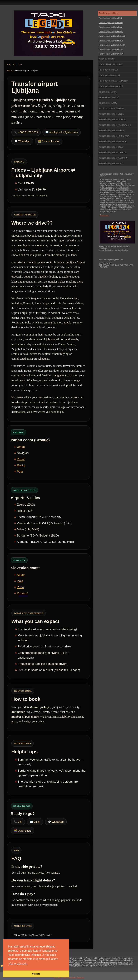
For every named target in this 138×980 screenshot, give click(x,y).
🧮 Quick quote (23, 831)
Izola (20, 581)
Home (10, 71)
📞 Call (18, 822)
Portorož (22, 593)
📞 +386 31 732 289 (26, 132)
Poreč (21, 459)
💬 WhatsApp (22, 141)
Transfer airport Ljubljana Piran (110, 27)
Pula (20, 472)
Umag (21, 447)
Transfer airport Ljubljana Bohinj (111, 23)
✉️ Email (35, 822)
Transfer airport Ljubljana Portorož (112, 36)
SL (14, 65)
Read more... (105, 215)
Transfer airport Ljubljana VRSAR (111, 54)
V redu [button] (36, 974)
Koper (21, 575)
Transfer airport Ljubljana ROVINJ (112, 45)
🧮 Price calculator (49, 141)
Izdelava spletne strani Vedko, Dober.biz (69, 977)
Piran (20, 587)
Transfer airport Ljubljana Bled (110, 18)
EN (9, 65)
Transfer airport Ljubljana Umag (111, 49)
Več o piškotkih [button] (18, 964)
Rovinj (21, 465)
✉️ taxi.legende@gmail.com (62, 132)
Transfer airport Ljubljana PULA (111, 40)
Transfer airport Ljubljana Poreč (111, 32)
